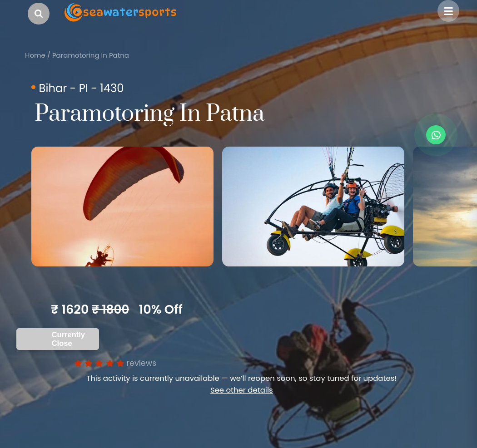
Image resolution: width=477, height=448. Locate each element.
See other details (242, 390)
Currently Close (68, 339)
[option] (122, 207)
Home (35, 55)
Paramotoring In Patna (91, 55)
